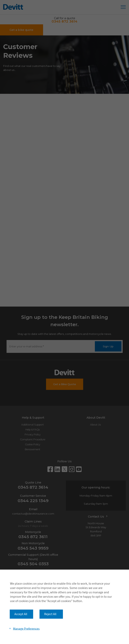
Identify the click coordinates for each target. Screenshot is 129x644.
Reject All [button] (50, 614)
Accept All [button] (21, 614)
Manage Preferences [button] (26, 629)
